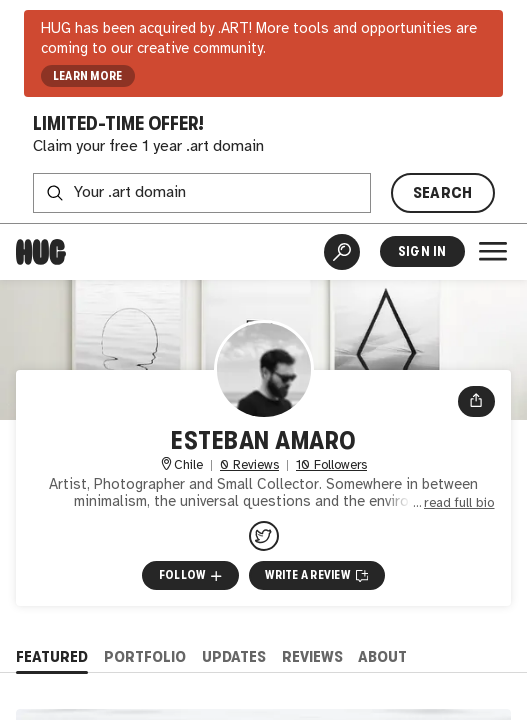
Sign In (422, 251)
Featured (52, 656)
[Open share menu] (476, 401)
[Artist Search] (342, 252)
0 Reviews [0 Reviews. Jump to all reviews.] (249, 465)
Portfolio (145, 656)
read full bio (459, 503)
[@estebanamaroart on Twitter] (264, 536)
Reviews (312, 656)
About (382, 656)
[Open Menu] (493, 251)
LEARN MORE (87, 76)
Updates (234, 656)
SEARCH (443, 192)
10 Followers (331, 465)
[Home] (41, 252)
